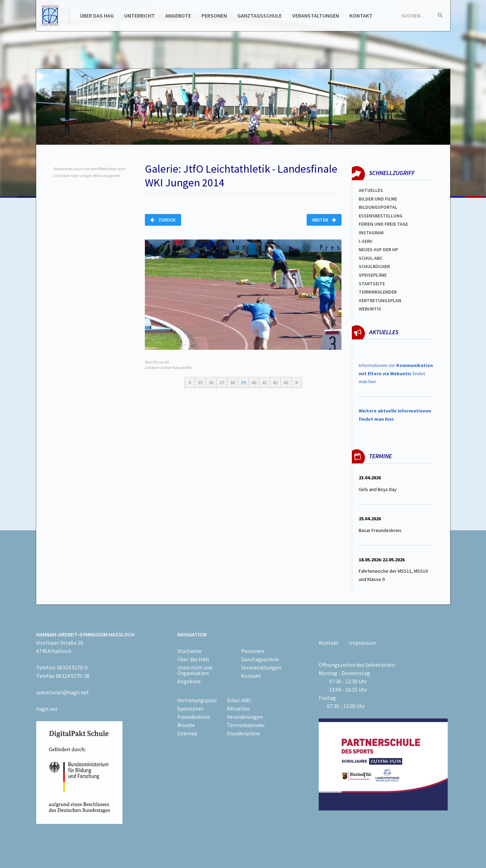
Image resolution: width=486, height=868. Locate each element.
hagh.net (47, 709)
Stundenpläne (244, 733)
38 (232, 382)
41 (265, 382)
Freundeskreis (194, 717)
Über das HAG (97, 16)
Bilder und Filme (378, 199)
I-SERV (366, 241)
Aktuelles (371, 190)
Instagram (371, 233)
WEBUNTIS (370, 309)
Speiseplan (190, 708)
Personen (214, 16)
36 (211, 382)
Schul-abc (371, 258)
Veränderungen (245, 717)
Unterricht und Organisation (195, 670)
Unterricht (140, 16)
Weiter (324, 220)
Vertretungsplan (380, 300)
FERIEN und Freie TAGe (383, 224)
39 (243, 382)
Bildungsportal (378, 207)
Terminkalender (378, 292)
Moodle (186, 725)
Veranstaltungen (316, 16)
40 (254, 382)
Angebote (178, 16)
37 (222, 382)
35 (200, 382)
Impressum (363, 643)
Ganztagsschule (260, 16)
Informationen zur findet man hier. (396, 374)
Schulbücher (374, 266)
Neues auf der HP (378, 249)
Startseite (372, 284)
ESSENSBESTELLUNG (381, 216)
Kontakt (361, 16)
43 (286, 382)
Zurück (163, 220)
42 (275, 382)
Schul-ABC (239, 700)
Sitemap (187, 733)
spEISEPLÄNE (373, 275)
